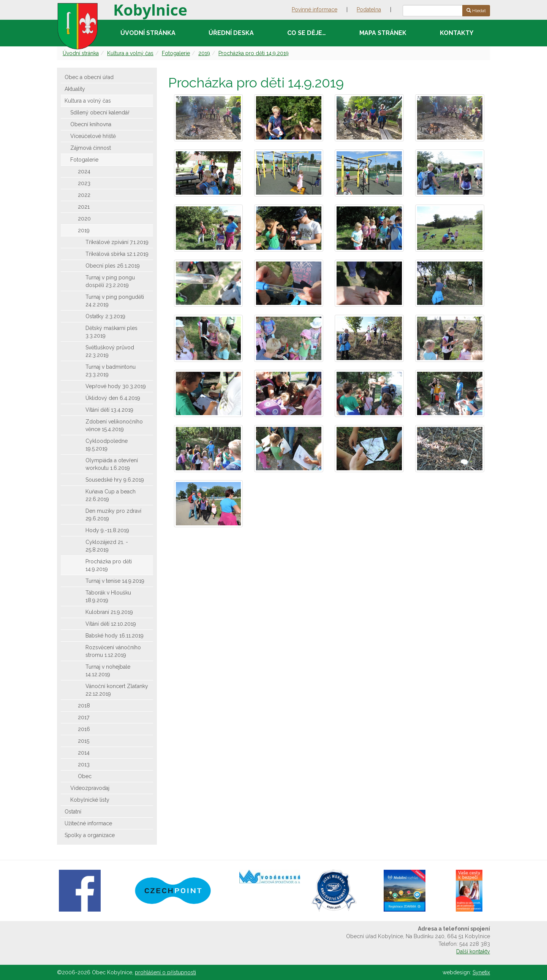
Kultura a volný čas (130, 53)
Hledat (476, 11)
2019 (204, 53)
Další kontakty (473, 951)
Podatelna (369, 10)
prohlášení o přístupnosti (165, 972)
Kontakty (457, 33)
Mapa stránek (383, 33)
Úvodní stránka (148, 33)
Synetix (481, 972)
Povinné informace (315, 10)
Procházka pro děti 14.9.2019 (254, 53)
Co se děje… (307, 33)
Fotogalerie (176, 53)
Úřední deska (231, 33)
